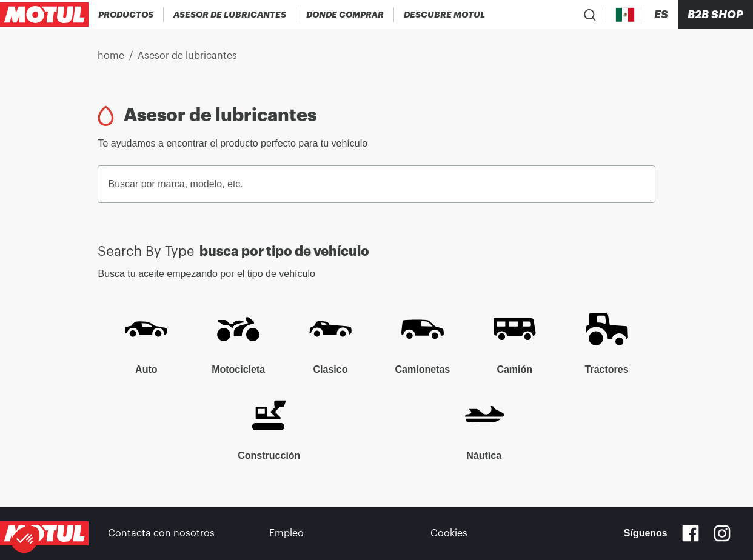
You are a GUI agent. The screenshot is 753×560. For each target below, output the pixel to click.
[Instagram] (722, 533)
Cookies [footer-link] (449, 533)
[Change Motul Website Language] (661, 15)
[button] (25, 539)
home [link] (111, 56)
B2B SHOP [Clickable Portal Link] (715, 15)
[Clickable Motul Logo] (44, 15)
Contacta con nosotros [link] (161, 533)
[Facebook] (691, 533)
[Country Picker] (625, 15)
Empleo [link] (286, 533)
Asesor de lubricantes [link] (187, 56)
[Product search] (590, 15)
